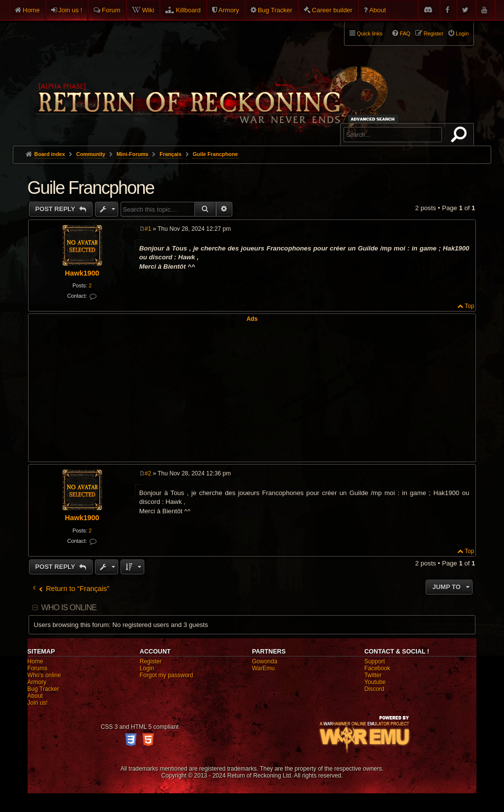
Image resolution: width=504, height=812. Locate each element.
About (378, 10)
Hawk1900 (82, 273)
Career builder (332, 10)
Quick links (370, 33)
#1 (148, 229)
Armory (229, 10)
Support (375, 661)
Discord (374, 689)
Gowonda (265, 661)
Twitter (373, 675)
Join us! (38, 703)
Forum (111, 10)
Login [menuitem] (462, 33)
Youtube (375, 682)
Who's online (44, 675)
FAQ (405, 33)
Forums (38, 668)
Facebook (377, 668)
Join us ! (70, 10)
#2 (148, 473)
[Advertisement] (252, 391)
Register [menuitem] (434, 33)
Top (469, 306)
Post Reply (56, 209)
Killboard (188, 10)
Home (31, 10)
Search (461, 136)
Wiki (148, 10)
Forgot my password (167, 675)
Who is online (69, 608)
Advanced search (374, 119)
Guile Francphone (215, 154)
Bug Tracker (275, 10)
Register (151, 661)
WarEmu (263, 668)
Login (147, 668)
